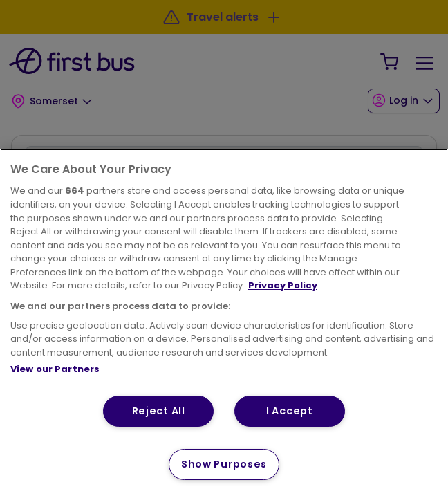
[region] (224, 323)
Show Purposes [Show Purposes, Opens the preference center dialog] (224, 464)
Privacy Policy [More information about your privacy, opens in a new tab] (283, 285)
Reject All (159, 411)
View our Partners (55, 369)
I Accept (290, 411)
